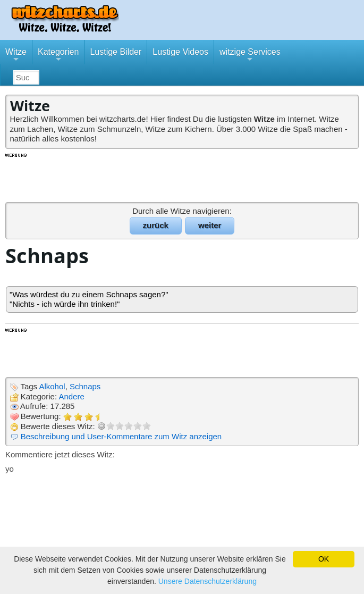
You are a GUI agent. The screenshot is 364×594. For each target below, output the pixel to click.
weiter (210, 225)
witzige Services (250, 56)
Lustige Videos (180, 52)
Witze (16, 56)
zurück (156, 225)
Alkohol (52, 386)
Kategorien (58, 56)
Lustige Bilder (116, 52)
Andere (71, 396)
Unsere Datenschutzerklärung (208, 581)
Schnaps (85, 386)
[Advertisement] (182, 177)
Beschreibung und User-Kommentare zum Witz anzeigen (121, 436)
